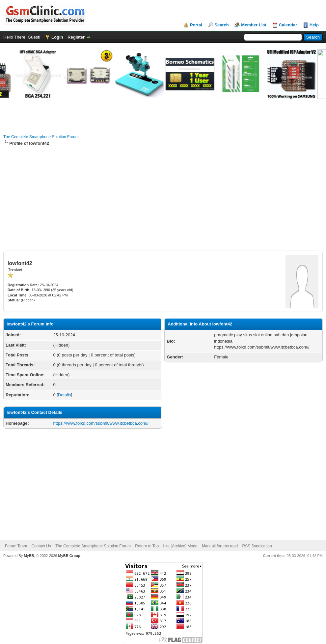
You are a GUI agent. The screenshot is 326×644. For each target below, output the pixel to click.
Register (76, 37)
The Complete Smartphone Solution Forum (41, 137)
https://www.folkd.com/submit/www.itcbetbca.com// (101, 423)
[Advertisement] (163, 199)
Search (221, 25)
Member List (254, 25)
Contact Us (41, 546)
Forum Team (16, 546)
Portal (196, 25)
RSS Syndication (257, 546)
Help (314, 25)
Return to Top (147, 546)
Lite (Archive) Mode (180, 546)
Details (65, 395)
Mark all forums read (220, 546)
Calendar (288, 25)
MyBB (29, 556)
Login (57, 37)
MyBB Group (69, 556)
